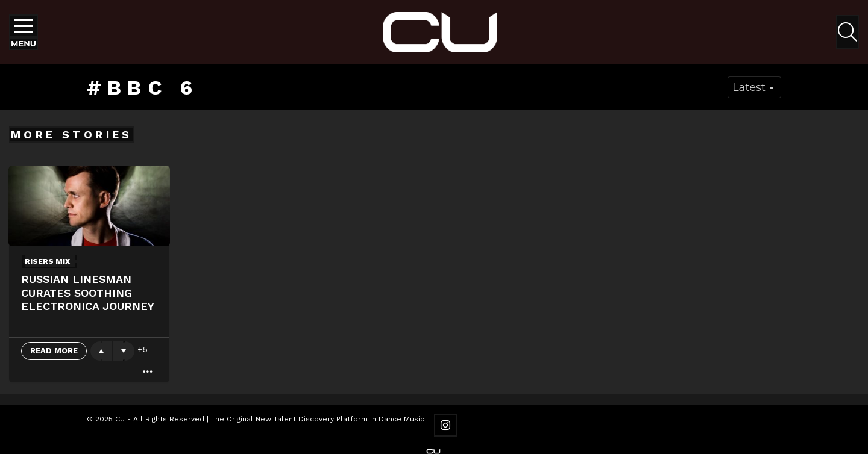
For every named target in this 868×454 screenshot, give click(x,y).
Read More (54, 351)
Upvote (101, 351)
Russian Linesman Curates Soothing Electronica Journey (88, 293)
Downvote (124, 351)
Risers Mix (47, 261)
